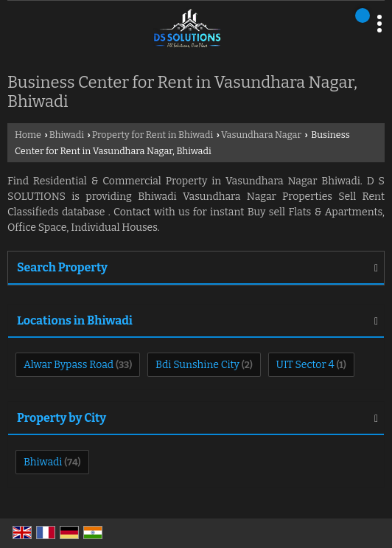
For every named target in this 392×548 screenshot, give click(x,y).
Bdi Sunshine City (197, 365)
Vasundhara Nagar (261, 135)
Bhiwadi (67, 135)
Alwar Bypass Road (69, 365)
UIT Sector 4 (305, 365)
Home (28, 135)
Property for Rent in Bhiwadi (153, 135)
